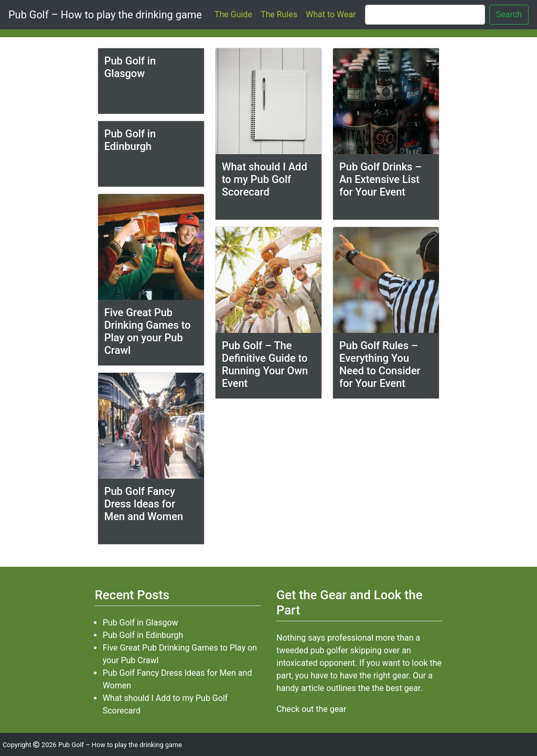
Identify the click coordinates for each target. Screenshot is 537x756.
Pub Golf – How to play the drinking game (105, 15)
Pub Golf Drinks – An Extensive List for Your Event (380, 179)
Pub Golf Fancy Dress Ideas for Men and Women (144, 504)
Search (509, 14)
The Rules (279, 14)
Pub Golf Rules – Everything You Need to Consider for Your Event (380, 364)
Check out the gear (311, 709)
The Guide (233, 14)
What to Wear (331, 14)
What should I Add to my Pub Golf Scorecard (265, 179)
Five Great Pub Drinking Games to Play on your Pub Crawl (148, 331)
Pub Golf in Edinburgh (130, 140)
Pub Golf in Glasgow (130, 67)
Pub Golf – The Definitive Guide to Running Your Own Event (265, 364)
